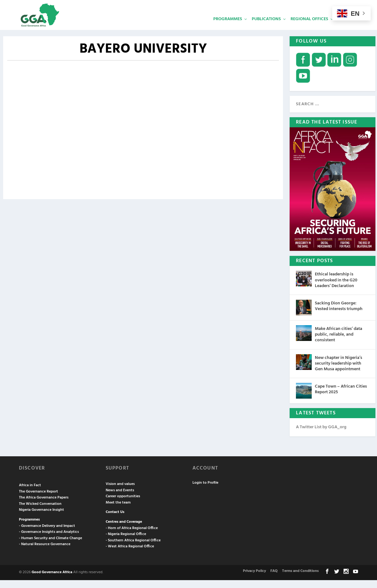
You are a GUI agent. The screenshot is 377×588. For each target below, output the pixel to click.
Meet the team (118, 510)
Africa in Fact (30, 493)
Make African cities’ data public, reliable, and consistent (339, 342)
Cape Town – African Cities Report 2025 (341, 398)
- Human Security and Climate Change (50, 546)
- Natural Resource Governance (45, 552)
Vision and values (120, 492)
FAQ (274, 579)
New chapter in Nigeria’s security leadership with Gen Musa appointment (339, 371)
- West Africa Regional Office (130, 555)
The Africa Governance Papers (44, 506)
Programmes (228, 27)
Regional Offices (309, 27)
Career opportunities (123, 504)
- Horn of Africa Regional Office (132, 536)
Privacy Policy (254, 579)
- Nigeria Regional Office (126, 542)
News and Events (120, 498)
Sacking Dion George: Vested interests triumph (339, 314)
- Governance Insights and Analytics (49, 540)
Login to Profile (205, 491)
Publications (266, 27)
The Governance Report (38, 499)
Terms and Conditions (300, 579)
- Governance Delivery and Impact (47, 534)
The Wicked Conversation (40, 512)
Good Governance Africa (52, 580)
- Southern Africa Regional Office (133, 548)
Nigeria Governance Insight (41, 518)
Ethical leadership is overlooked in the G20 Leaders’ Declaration (336, 288)
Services (347, 27)
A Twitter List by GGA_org (321, 435)
